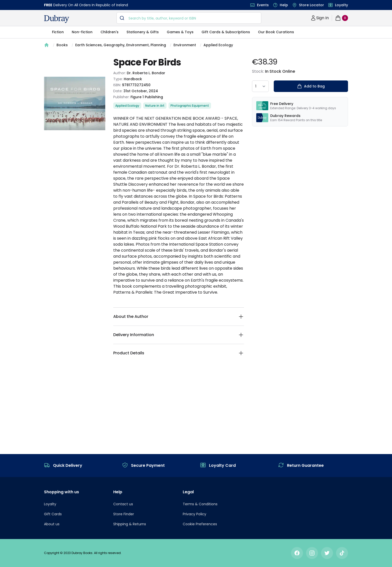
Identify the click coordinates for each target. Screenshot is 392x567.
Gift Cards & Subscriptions (226, 32)
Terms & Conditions (200, 504)
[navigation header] (57, 19)
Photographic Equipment (190, 106)
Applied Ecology (218, 45)
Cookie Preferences (200, 524)
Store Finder (124, 514)
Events (263, 5)
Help (284, 5)
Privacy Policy (194, 514)
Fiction (58, 32)
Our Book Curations (276, 32)
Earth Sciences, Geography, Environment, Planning (121, 45)
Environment (185, 45)
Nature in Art (155, 106)
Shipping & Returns (130, 524)
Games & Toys (180, 32)
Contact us (123, 504)
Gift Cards (53, 514)
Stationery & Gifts (143, 32)
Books (62, 45)
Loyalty (341, 5)
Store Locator (311, 5)
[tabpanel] (75, 103)
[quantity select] (260, 86)
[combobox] (189, 18)
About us (52, 524)
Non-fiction (82, 32)
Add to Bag (311, 86)
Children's (109, 32)
